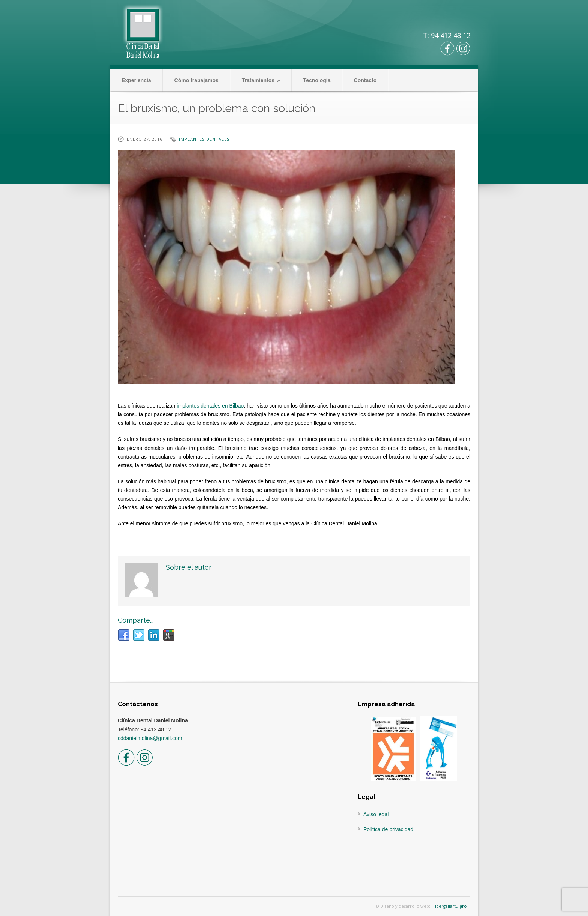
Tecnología (317, 80)
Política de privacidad (388, 829)
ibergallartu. (451, 906)
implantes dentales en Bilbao (210, 406)
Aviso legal (376, 814)
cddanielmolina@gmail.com (150, 738)
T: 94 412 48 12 (447, 35)
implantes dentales (204, 139)
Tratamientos (261, 80)
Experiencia (136, 80)
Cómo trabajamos (196, 80)
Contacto (365, 80)
